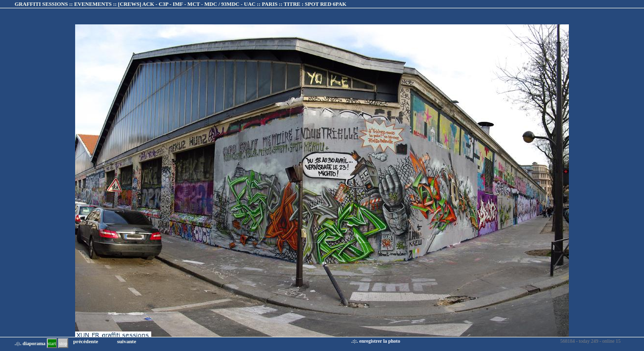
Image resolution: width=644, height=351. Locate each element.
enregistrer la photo (380, 341)
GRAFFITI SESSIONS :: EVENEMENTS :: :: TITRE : (181, 4)
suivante (127, 341)
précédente (86, 341)
